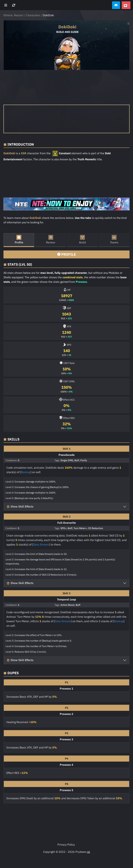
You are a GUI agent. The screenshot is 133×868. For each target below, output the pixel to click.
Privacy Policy (66, 845)
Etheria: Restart (13, 15)
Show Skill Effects (20, 506)
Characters (33, 15)
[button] (116, 5)
